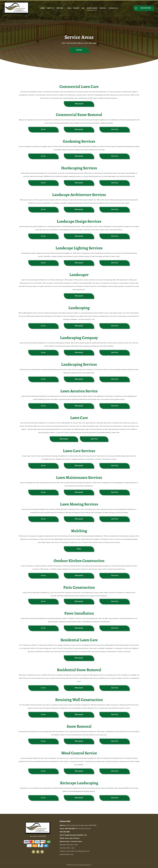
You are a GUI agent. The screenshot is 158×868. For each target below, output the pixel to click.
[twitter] (38, 852)
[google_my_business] (42, 852)
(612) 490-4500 (90, 43)
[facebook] (33, 852)
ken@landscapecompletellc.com (76, 835)
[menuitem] (43, 8)
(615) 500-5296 (65, 832)
